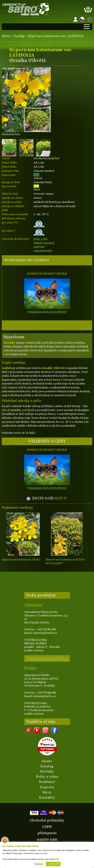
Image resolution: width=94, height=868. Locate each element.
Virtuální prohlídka (47, 658)
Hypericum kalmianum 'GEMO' (21, 560)
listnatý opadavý (44, 243)
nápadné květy (43, 251)
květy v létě (41, 239)
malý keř (39, 247)
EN (89, 19)
